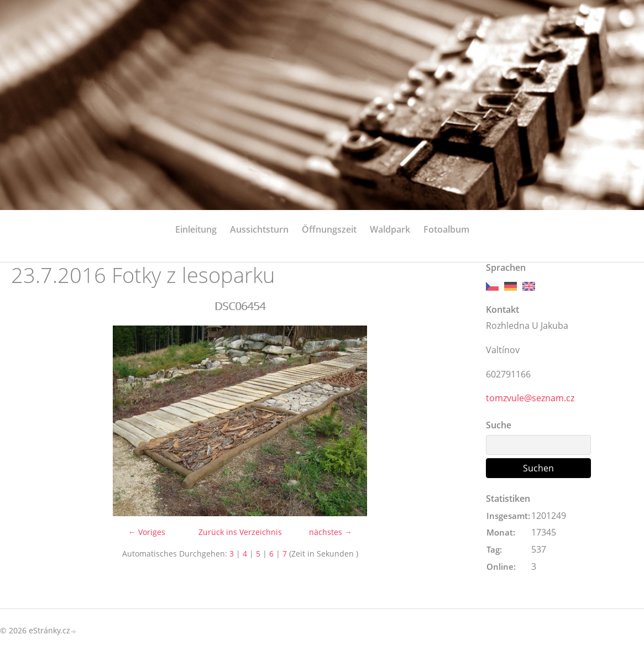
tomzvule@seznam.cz (530, 398)
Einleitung (196, 229)
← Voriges (147, 532)
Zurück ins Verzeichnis (240, 532)
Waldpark (390, 229)
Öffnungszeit (329, 229)
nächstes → (331, 532)
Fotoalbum (446, 229)
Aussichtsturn (259, 229)
